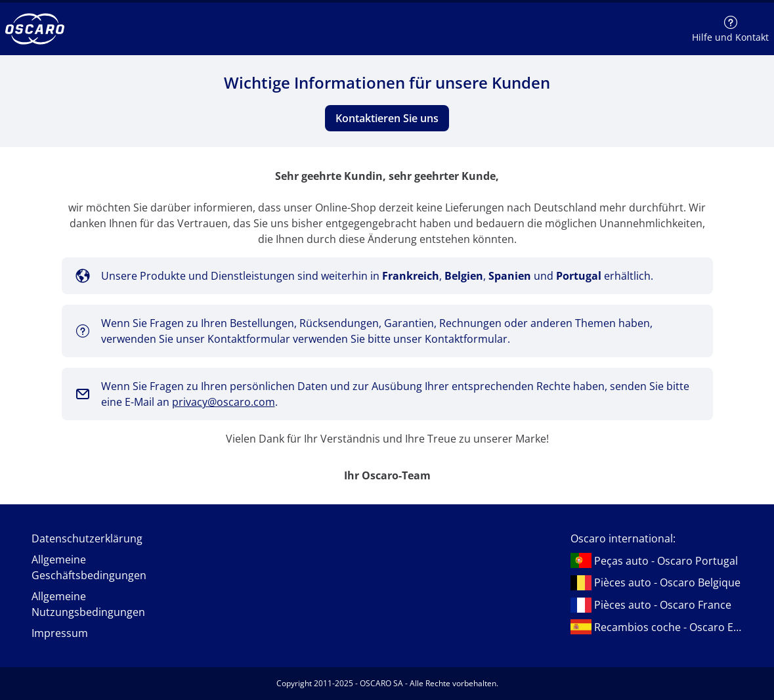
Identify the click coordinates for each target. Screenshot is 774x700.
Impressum (60, 633)
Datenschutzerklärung (87, 538)
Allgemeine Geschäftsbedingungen (89, 567)
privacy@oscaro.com (224, 402)
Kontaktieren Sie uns (387, 118)
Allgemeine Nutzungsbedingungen (88, 604)
